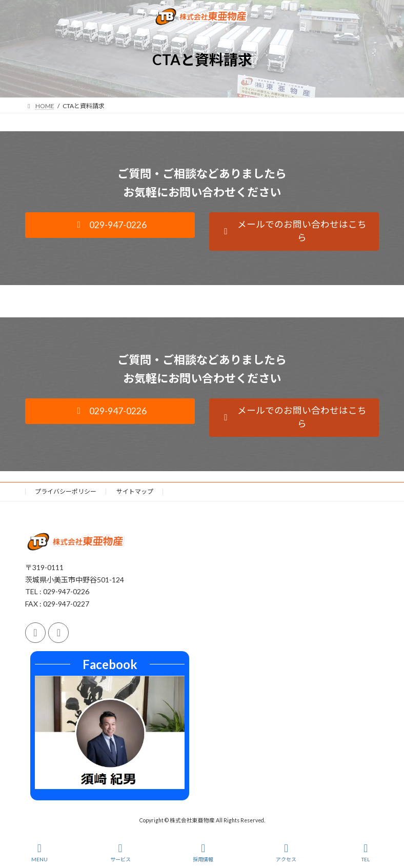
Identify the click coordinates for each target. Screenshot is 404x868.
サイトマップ (135, 491)
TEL (366, 853)
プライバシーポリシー (66, 491)
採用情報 (203, 853)
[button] (110, 225)
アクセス (286, 853)
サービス (120, 853)
